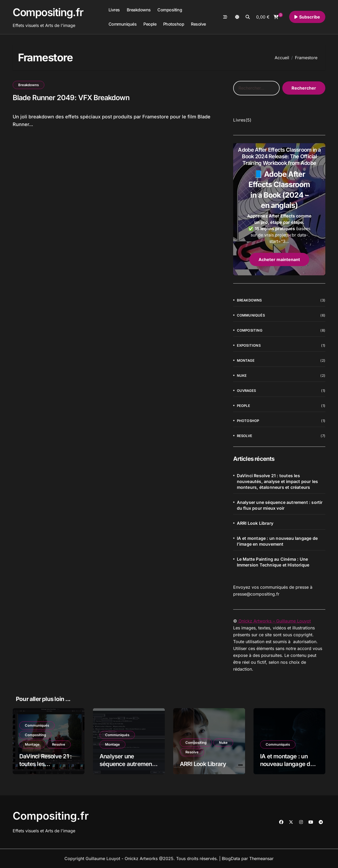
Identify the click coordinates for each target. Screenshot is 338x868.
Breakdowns (139, 10)
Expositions (249, 345)
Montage (246, 360)
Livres (114, 10)
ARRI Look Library (255, 523)
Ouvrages (247, 391)
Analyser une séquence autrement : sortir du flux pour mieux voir (280, 505)
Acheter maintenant (279, 259)
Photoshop (174, 24)
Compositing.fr (48, 12)
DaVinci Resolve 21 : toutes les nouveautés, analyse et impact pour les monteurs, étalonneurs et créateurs (278, 481)
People (150, 24)
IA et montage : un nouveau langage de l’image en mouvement (277, 541)
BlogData (231, 858)
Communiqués (123, 24)
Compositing (170, 10)
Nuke (242, 375)
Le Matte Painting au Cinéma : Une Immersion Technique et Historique (273, 562)
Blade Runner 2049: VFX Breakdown (72, 98)
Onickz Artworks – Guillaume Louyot (274, 621)
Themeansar (261, 858)
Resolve (198, 24)
